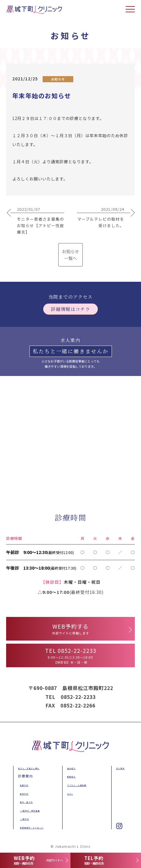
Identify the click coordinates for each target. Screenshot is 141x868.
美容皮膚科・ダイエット (37, 827)
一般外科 (25, 818)
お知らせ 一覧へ (70, 255)
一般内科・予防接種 (34, 810)
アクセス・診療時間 (80, 785)
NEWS (69, 793)
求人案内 (120, 768)
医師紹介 (71, 776)
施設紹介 (71, 768)
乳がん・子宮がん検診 (33, 768)
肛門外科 (24, 793)
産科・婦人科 (28, 801)
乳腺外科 (24, 785)
